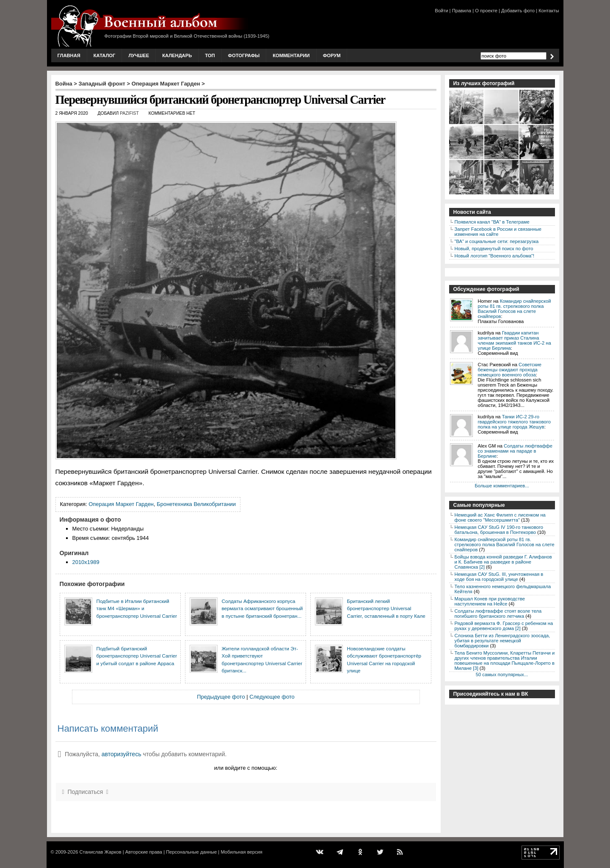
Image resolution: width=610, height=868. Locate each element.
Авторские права (144, 852)
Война (64, 84)
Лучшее (139, 55)
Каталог (105, 55)
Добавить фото (518, 11)
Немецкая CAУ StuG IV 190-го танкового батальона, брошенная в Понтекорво (499, 530)
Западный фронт (102, 84)
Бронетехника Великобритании (196, 504)
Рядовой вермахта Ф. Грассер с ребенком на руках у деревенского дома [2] (504, 626)
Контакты (549, 11)
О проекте (486, 11)
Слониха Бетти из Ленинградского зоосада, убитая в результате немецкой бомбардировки (502, 641)
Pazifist (129, 113)
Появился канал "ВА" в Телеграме (492, 222)
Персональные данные (191, 852)
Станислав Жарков (100, 852)
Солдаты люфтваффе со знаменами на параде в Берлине (515, 451)
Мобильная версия (241, 852)
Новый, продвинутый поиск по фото (494, 249)
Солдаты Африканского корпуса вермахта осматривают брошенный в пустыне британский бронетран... (262, 608)
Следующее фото (272, 697)
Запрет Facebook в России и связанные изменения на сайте (498, 232)
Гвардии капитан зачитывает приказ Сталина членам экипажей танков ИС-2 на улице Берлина (515, 340)
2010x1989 (86, 562)
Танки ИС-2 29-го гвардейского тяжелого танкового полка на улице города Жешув (514, 422)
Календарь (177, 55)
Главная (69, 55)
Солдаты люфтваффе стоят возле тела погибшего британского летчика (498, 614)
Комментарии (291, 55)
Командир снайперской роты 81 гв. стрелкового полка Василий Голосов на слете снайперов (515, 309)
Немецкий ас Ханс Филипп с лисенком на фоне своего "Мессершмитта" (500, 517)
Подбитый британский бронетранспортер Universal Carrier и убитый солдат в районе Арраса (137, 656)
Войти (441, 11)
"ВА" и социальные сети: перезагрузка (497, 241)
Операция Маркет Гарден (166, 84)
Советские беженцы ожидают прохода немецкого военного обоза (510, 370)
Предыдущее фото (221, 697)
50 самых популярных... (502, 674)
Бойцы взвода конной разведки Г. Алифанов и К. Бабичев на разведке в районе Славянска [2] (503, 562)
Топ (210, 55)
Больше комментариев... (502, 486)
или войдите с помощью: (246, 768)
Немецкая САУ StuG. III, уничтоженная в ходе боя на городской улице (499, 577)
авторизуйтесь (121, 754)
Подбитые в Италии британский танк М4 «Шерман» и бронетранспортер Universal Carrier (137, 608)
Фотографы (244, 55)
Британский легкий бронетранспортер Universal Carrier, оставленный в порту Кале (386, 608)
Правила (462, 11)
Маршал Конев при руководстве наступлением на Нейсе (490, 601)
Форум (332, 55)
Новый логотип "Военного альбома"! (495, 256)
